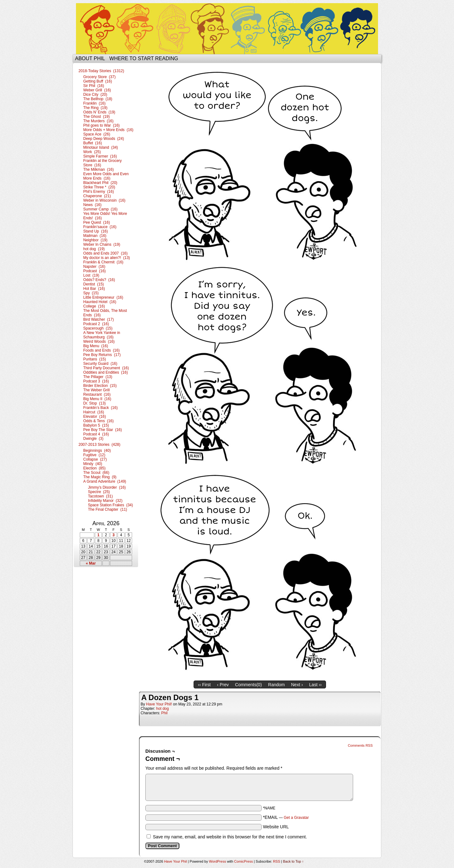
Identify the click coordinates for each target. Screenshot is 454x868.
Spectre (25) (99, 492)
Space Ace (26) (97, 134)
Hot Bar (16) (94, 289)
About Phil (90, 58)
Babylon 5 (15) (96, 425)
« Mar (91, 563)
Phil (164, 713)
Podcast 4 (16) (96, 434)
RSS (277, 861)
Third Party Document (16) (106, 368)
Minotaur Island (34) (101, 147)
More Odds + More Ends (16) (108, 130)
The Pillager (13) (98, 377)
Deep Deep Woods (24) (104, 139)
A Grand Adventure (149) (105, 481)
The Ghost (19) (96, 117)
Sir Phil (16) (94, 86)
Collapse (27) (95, 459)
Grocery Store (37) (99, 77)
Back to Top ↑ (294, 861)
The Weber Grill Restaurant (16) (97, 392)
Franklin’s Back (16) (100, 408)
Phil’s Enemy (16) (99, 192)
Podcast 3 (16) (96, 381)
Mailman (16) (95, 236)
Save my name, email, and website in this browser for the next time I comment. (230, 837)
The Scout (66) (96, 473)
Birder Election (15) (100, 386)
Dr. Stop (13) (94, 403)
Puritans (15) (95, 359)
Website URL (276, 827)
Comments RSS (360, 745)
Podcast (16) (94, 271)
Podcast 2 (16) (96, 324)
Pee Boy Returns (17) (102, 355)
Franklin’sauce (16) (100, 227)
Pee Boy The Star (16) (103, 430)
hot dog (162, 709)
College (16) (94, 306)
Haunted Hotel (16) (100, 302)
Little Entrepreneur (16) (103, 297)
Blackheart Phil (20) (100, 183)
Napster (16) (94, 267)
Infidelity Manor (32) (105, 501)
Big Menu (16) (96, 346)
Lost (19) (91, 275)
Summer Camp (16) (100, 209)
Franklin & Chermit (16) (103, 262)
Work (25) (92, 152)
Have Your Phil (227, 29)
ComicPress (244, 861)
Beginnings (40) (97, 451)
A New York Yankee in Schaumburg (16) (102, 335)
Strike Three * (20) (99, 187)
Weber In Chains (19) (102, 244)
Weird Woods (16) (99, 342)
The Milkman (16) (99, 170)
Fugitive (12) (94, 455)
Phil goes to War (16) (102, 125)
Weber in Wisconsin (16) (104, 200)
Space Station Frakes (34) (111, 505)
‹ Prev (223, 685)
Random (276, 685)
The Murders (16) (98, 121)
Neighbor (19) (95, 240)
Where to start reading (144, 58)
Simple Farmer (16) (100, 156)
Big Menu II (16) (97, 399)
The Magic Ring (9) (100, 477)
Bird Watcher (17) (99, 319)
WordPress (218, 861)
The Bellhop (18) (98, 99)
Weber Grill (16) (97, 90)
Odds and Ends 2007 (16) (105, 253)
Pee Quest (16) (97, 222)
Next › (297, 685)
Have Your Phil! (159, 704)
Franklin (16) (94, 103)
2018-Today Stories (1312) (101, 71)
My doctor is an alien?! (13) (107, 258)
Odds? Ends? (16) (99, 280)
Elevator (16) (95, 417)
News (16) (92, 205)
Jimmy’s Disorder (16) (107, 487)
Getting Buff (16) (98, 81)
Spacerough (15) (98, 328)
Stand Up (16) (96, 231)
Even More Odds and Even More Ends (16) (106, 176)
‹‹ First (204, 685)
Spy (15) (91, 293)
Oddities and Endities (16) (105, 372)
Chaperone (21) (97, 196)
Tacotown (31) (100, 496)
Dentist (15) (93, 284)
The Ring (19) (95, 108)
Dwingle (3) (93, 439)
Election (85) (94, 468)
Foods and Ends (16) (101, 350)
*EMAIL (286, 817)
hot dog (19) (94, 249)
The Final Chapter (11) (108, 509)
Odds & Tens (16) (99, 421)
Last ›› (316, 685)
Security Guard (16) (100, 364)
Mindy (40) (93, 464)
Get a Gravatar (296, 818)
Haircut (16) (94, 412)
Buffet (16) (93, 143)
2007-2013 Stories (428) (99, 445)
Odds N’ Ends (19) (99, 112)
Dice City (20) (95, 95)
